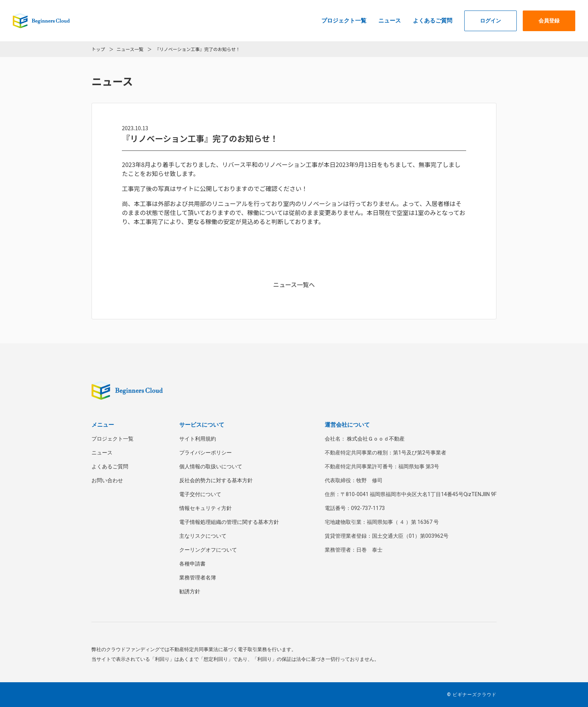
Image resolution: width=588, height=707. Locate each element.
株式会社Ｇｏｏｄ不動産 (376, 439)
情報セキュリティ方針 (205, 508)
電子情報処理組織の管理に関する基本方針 (229, 522)
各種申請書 (192, 564)
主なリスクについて (203, 536)
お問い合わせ (107, 480)
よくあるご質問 (433, 21)
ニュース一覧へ (294, 284)
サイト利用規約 (198, 439)
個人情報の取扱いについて (211, 466)
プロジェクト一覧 (344, 21)
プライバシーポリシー (205, 453)
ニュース (390, 21)
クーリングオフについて (208, 550)
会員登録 (549, 21)
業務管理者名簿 (198, 578)
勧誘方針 (190, 591)
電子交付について (200, 494)
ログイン (490, 21)
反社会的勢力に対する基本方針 (216, 480)
